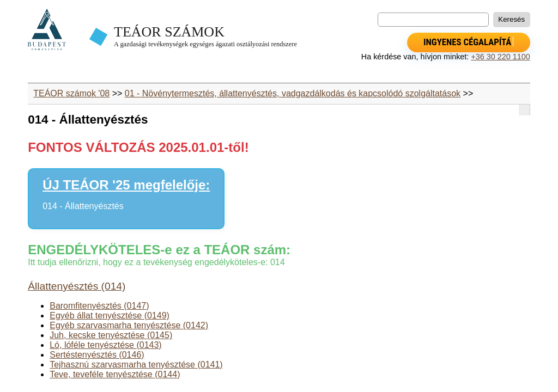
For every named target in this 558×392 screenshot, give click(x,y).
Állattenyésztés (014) (77, 286)
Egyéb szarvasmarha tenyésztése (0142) (129, 325)
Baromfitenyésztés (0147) (99, 306)
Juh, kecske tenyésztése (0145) (111, 335)
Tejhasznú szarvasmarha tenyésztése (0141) (136, 365)
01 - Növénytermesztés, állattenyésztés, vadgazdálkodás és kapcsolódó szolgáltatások (293, 93)
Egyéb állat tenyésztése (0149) (110, 316)
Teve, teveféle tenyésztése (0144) (115, 374)
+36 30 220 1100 (500, 57)
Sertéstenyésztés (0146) (97, 355)
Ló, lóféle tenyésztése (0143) (105, 345)
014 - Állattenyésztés (83, 206)
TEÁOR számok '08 (71, 93)
